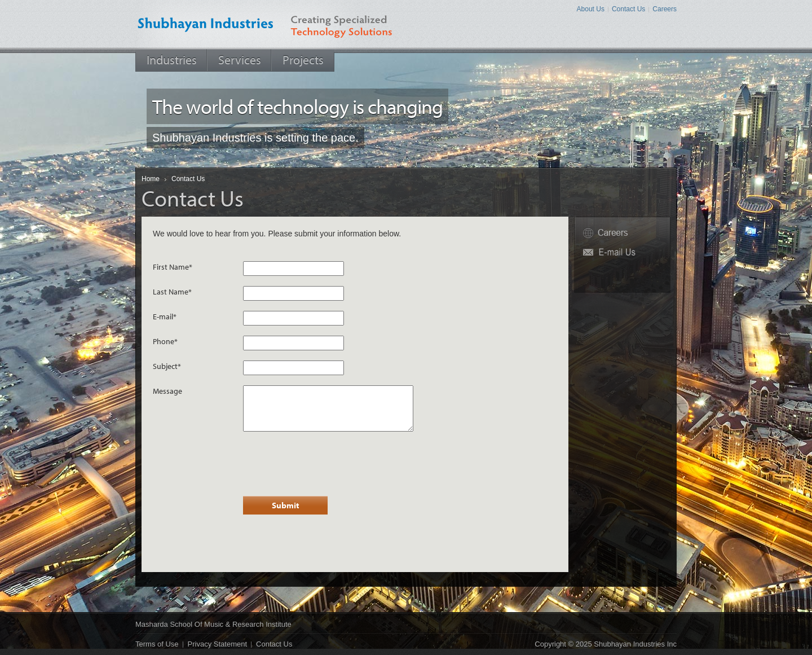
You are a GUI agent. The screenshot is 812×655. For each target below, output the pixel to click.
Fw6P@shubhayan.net (622, 253)
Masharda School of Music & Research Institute (213, 624)
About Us (591, 9)
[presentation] (329, 464)
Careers (665, 9)
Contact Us (628, 9)
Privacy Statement (218, 644)
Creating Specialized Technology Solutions (350, 24)
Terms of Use (157, 644)
